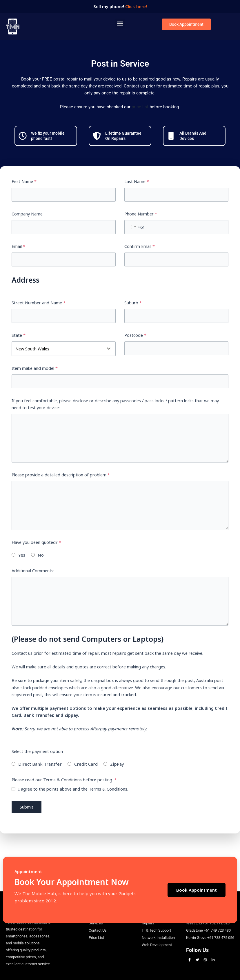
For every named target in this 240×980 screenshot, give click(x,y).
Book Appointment (197, 890)
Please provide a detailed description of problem (61, 475)
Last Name (137, 181)
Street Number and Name (39, 303)
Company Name (27, 214)
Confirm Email (140, 246)
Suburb (133, 303)
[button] (120, 23)
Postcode (135, 335)
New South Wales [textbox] (32, 349)
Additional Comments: (33, 571)
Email (18, 246)
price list (140, 107)
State (19, 335)
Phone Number (141, 214)
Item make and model (35, 368)
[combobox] (135, 227)
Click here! (136, 6)
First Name (24, 181)
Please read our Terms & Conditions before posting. (64, 780)
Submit (27, 807)
